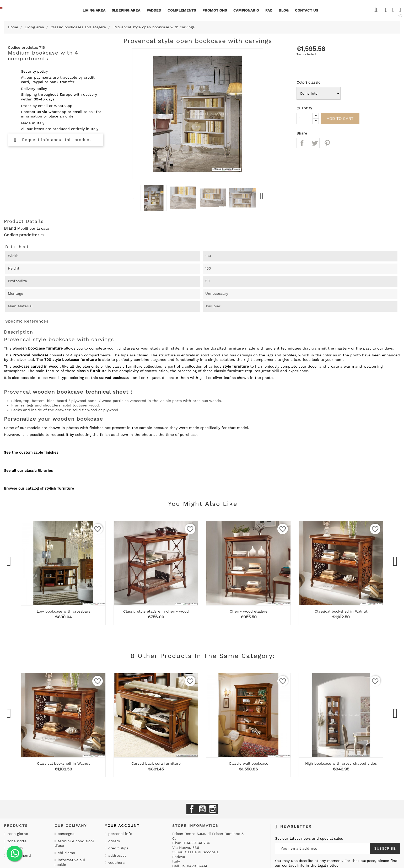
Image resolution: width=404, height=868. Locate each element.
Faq (269, 10)
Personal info (120, 834)
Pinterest (327, 143)
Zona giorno (17, 834)
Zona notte (16, 841)
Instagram (213, 809)
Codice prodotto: (21, 235)
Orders (113, 841)
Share (302, 143)
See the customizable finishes (31, 452)
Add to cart (343, 118)
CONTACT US (307, 10)
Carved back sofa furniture (156, 763)
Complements (182, 10)
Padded (154, 10)
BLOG (284, 10)
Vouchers (116, 862)
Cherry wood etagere (249, 611)
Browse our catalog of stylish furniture (39, 488)
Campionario (246, 10)
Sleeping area (126, 10)
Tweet (314, 143)
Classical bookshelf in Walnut (341, 611)
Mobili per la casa (33, 228)
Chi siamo (66, 853)
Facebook (192, 809)
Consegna (65, 834)
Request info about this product (53, 140)
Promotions (215, 10)
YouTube (202, 809)
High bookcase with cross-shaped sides (341, 763)
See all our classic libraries (28, 470)
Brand (10, 228)
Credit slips (118, 848)
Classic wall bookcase (249, 763)
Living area (94, 10)
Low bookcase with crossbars (63, 611)
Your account (122, 826)
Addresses (117, 855)
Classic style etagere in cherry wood (156, 611)
